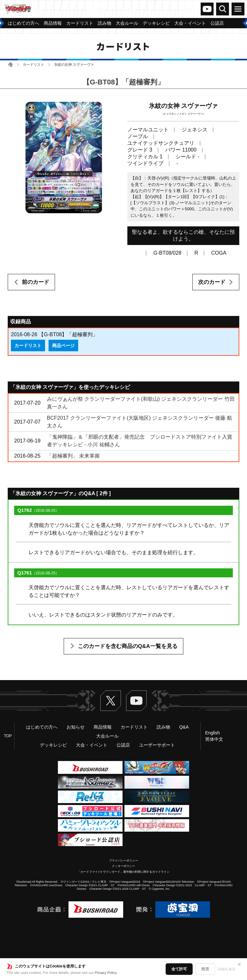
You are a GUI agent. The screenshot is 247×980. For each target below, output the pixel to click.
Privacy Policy (106, 973)
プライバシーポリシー (123, 861)
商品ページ (63, 346)
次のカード (212, 282)
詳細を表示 (227, 969)
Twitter (111, 701)
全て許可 (179, 969)
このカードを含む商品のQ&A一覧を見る (128, 646)
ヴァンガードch (207, 9)
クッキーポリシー (123, 866)
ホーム (10, 64)
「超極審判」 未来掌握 (73, 456)
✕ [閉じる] (239, 965)
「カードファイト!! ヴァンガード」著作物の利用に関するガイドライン (124, 872)
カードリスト (33, 65)
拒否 (205, 969)
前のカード (36, 282)
